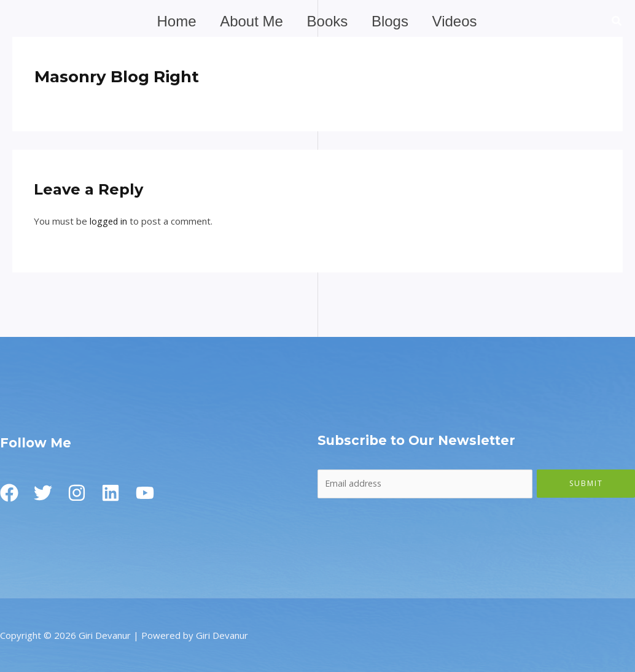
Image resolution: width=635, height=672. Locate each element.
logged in (109, 221)
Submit (586, 483)
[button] (617, 22)
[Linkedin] (120, 493)
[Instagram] (83, 493)
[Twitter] (46, 493)
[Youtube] (157, 493)
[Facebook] (9, 493)
